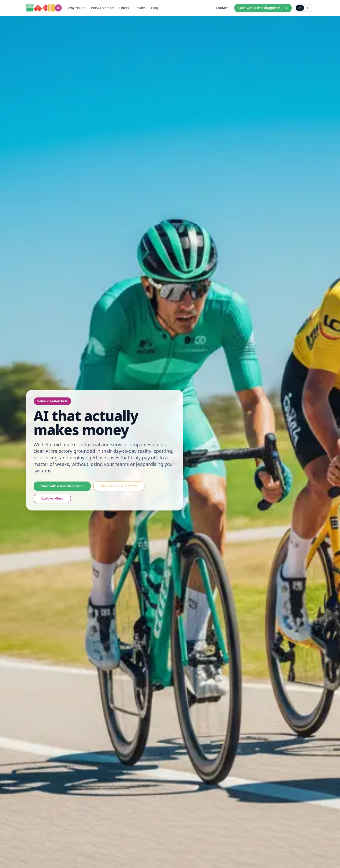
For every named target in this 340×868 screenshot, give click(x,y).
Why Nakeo (77, 8)
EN (300, 8)
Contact (222, 8)
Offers (124, 8)
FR (309, 8)
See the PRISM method (119, 486)
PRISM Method (102, 8)
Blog (155, 8)
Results (140, 8)
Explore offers (52, 498)
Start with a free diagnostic (263, 8)
